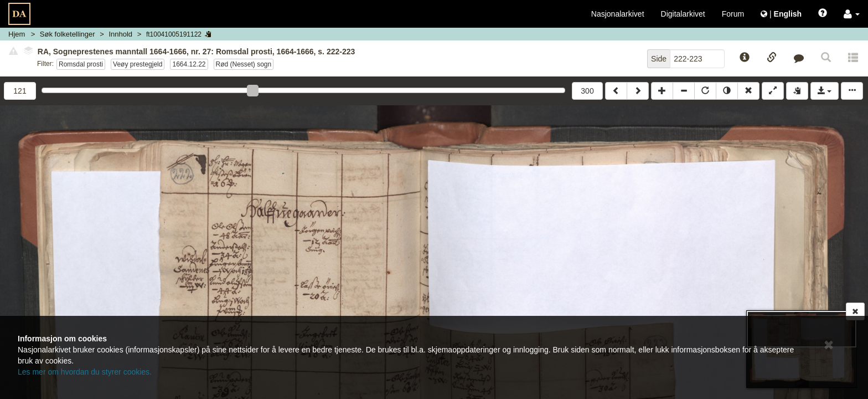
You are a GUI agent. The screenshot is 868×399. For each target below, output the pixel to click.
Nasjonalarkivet (618, 14)
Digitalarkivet (683, 14)
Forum (733, 14)
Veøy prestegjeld (138, 64)
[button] (852, 14)
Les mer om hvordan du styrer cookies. (85, 372)
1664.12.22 (189, 64)
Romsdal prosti (81, 64)
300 (587, 91)
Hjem (17, 34)
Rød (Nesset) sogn (244, 64)
